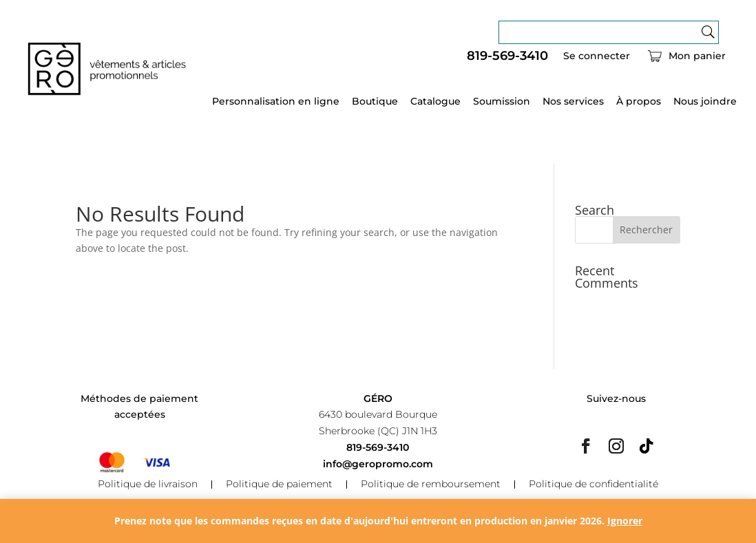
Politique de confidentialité (594, 485)
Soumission (502, 102)
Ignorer (625, 521)
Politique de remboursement (431, 485)
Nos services (573, 102)
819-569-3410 (507, 56)
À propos (639, 102)
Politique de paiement (279, 485)
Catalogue (435, 102)
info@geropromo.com (378, 464)
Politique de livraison (148, 485)
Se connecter (597, 56)
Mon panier (697, 56)
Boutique (375, 102)
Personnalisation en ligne (276, 102)
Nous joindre (705, 102)
